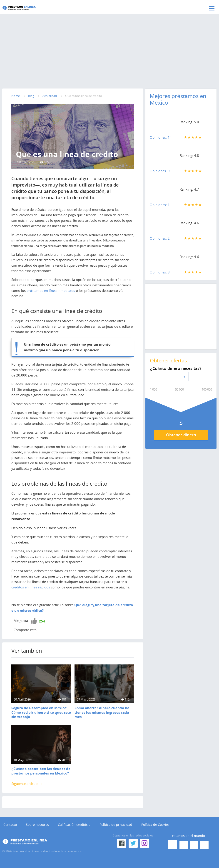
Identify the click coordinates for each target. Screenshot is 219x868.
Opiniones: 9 (160, 171)
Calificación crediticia (74, 825)
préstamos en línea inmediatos (51, 290)
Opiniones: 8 (160, 272)
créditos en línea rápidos (31, 587)
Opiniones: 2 (160, 238)
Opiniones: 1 (160, 205)
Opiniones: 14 (161, 137)
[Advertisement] (109, 51)
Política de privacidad (116, 825)
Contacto (10, 825)
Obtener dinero (181, 435)
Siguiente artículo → (27, 784)
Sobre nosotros (37, 825)
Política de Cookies (155, 825)
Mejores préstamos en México (178, 99)
